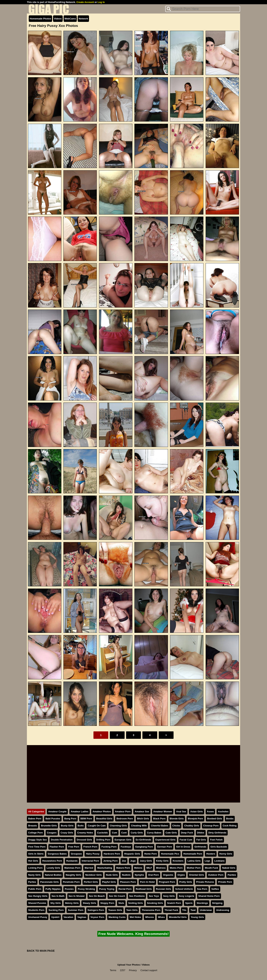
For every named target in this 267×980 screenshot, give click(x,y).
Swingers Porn (96, 910)
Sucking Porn (56, 910)
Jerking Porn (111, 861)
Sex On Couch (117, 896)
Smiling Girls (136, 903)
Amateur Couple (57, 812)
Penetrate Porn (71, 882)
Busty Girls (67, 826)
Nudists (126, 875)
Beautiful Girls (104, 819)
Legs (207, 861)
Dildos (201, 833)
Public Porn (35, 889)
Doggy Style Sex (37, 840)
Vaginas (82, 917)
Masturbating (105, 868)
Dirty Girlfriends (217, 833)
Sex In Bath (58, 896)
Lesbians (219, 861)
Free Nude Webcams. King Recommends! (133, 934)
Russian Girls (164, 889)
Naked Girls (229, 868)
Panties (232, 875)
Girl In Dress (183, 847)
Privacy (133, 970)
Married (89, 868)
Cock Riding (230, 826)
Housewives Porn (52, 861)
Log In (101, 2)
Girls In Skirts (36, 854)
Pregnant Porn (167, 882)
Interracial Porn (90, 861)
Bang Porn (70, 819)
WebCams (70, 19)
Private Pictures (205, 882)
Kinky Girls (162, 861)
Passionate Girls (50, 882)
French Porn (90, 847)
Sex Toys (154, 896)
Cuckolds (103, 833)
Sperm (189, 903)
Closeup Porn (211, 826)
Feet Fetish (216, 840)
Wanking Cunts (117, 917)
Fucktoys (126, 847)
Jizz (124, 861)
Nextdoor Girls (94, 875)
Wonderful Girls (178, 917)
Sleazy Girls (89, 903)
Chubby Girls (192, 826)
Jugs (133, 861)
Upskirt (55, 917)
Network (83, 19)
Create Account (85, 2)
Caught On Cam (97, 826)
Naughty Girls (73, 875)
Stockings (202, 903)
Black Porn (159, 819)
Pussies (69, 889)
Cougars (52, 833)
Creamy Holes (85, 833)
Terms (113, 970)
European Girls (123, 840)
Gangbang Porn (144, 847)
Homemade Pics (170, 854)
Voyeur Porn (97, 917)
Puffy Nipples (53, 889)
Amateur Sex (142, 812)
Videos (58, 19)
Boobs (230, 819)
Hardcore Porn (112, 854)
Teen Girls (132, 910)
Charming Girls (118, 826)
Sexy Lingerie (186, 896)
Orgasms (168, 875)
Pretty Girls (186, 882)
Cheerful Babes (160, 826)
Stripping (217, 903)
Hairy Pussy (93, 854)
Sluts (121, 903)
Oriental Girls (196, 875)
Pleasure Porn (128, 882)
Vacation (69, 917)
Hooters (211, 854)
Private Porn (225, 882)
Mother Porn (194, 868)
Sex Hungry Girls (38, 896)
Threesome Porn (151, 910)
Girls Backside (219, 847)
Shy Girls (55, 903)
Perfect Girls (91, 882)
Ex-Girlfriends (143, 840)
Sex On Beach (97, 896)
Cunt (124, 833)
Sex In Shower (77, 896)
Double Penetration (62, 840)
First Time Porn (37, 847)
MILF (149, 868)
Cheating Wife (139, 826)
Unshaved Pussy (38, 917)
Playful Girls (109, 882)
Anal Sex (181, 812)
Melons (138, 868)
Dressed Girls (84, 840)
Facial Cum (186, 840)
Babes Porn (35, 819)
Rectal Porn (125, 889)
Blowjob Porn (195, 819)
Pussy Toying (107, 889)
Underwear (206, 910)
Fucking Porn (109, 847)
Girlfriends (200, 847)
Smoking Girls (155, 903)
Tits (184, 910)
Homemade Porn (193, 854)
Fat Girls (201, 840)
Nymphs (139, 875)
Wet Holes (135, 917)
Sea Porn (202, 889)
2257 (123, 970)
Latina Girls (194, 861)
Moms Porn (176, 868)
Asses (210, 812)
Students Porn (36, 910)
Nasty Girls (34, 875)
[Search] (203, 9)
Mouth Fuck (211, 868)
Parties (32, 882)
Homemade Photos (40, 19)
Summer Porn (76, 910)
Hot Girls (33, 861)
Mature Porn (123, 868)
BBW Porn (86, 819)
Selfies (215, 889)
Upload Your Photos (129, 965)
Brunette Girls (49, 826)
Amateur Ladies (80, 812)
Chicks (176, 826)
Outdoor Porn (216, 875)
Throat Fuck (171, 910)
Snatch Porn (174, 903)
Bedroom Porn (125, 819)
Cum (114, 833)
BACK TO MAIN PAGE (41, 951)
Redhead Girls (144, 889)
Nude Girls (112, 875)
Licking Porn (35, 868)
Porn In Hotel (147, 882)
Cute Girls (171, 833)
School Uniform (184, 889)
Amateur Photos (102, 812)
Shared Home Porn (209, 896)
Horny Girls (226, 854)
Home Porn (151, 854)
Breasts (33, 826)
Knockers (178, 861)
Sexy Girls (169, 896)
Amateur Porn (123, 812)
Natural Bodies (53, 875)
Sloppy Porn (107, 903)
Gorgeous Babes (57, 854)
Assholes (223, 812)
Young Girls (197, 917)
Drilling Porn (103, 840)
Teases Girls (115, 910)
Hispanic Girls (132, 854)
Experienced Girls (165, 840)
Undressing (222, 910)
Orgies (181, 875)
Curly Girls (137, 833)
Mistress (161, 868)
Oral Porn (154, 875)
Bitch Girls (143, 819)
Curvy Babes (154, 833)
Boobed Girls (215, 819)
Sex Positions (137, 896)
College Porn (36, 833)
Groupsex (76, 854)
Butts (81, 826)
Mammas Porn (72, 868)
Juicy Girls (146, 861)
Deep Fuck (187, 833)
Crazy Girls (67, 833)
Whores (150, 917)
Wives (161, 917)
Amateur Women (163, 812)
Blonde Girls (177, 819)
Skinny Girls (72, 903)
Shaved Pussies (37, 903)
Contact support (149, 970)
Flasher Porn (57, 847)
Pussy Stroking (86, 889)
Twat (193, 910)
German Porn (165, 847)
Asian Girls (197, 812)
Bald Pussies (53, 819)
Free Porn (74, 847)
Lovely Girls (53, 868)
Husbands (72, 861)
